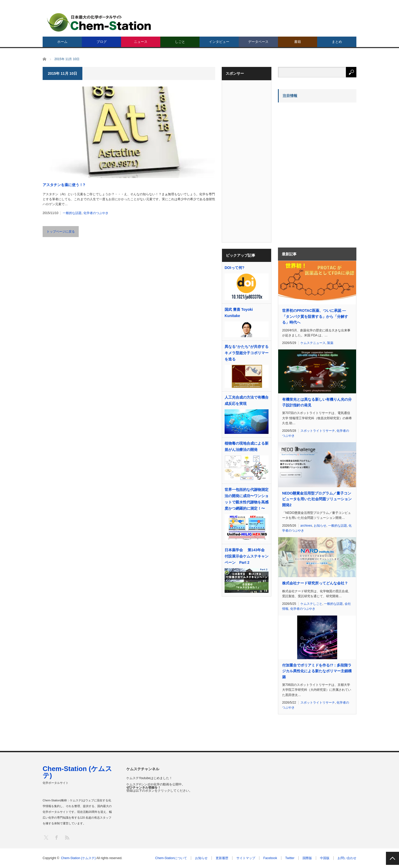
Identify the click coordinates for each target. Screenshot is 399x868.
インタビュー (219, 42)
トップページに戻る (61, 232)
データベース (258, 42)
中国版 (325, 858)
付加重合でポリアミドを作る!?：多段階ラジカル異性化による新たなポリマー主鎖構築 (317, 671)
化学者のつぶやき (96, 213)
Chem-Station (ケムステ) (77, 772)
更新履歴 (222, 858)
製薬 (330, 343)
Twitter (290, 858)
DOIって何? (234, 268)
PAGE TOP (392, 858)
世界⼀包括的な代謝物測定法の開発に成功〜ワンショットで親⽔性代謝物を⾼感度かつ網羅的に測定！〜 (247, 499)
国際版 (307, 858)
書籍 (298, 42)
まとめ (337, 42)
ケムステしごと (311, 604)
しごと (180, 42)
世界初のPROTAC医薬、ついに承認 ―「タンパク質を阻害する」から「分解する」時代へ (315, 316)
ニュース (141, 42)
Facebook (270, 858)
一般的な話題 (72, 213)
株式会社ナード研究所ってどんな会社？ (315, 583)
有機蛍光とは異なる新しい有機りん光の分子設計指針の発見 (317, 402)
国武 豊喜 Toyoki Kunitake (239, 313)
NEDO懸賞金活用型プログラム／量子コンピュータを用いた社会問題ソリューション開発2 (317, 499)
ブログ (102, 42)
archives (306, 526)
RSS (67, 837)
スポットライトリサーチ (318, 431)
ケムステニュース (313, 343)
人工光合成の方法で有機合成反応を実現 (247, 400)
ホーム (62, 42)
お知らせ (320, 526)
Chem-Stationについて (171, 858)
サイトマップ (246, 858)
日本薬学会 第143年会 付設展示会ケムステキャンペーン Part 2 (247, 556)
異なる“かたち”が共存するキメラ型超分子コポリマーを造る (247, 353)
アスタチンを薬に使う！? (64, 185)
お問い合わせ (347, 858)
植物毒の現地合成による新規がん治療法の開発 (247, 446)
